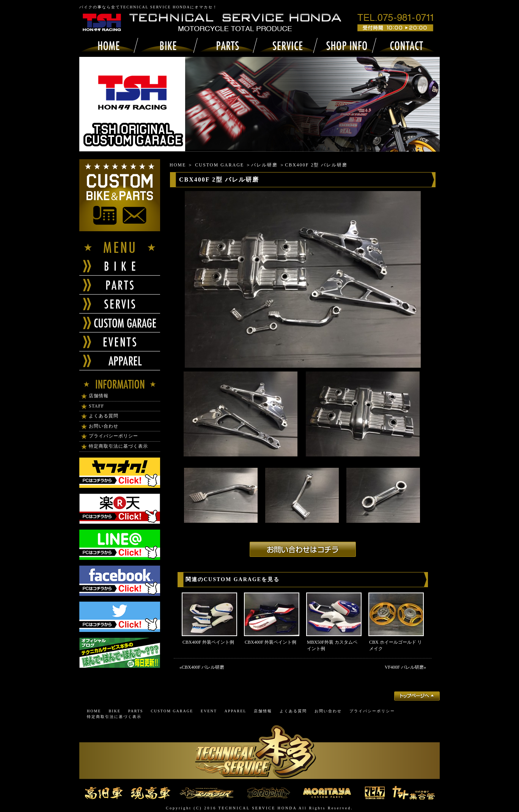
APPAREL (236, 711)
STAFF (96, 406)
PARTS (136, 711)
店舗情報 (99, 396)
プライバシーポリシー (113, 436)
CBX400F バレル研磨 (203, 667)
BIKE (114, 711)
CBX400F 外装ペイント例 (208, 642)
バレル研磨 (264, 165)
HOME (178, 165)
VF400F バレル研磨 (404, 667)
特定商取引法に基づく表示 (118, 446)
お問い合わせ (104, 426)
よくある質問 (104, 416)
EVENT (209, 711)
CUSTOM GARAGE (219, 165)
